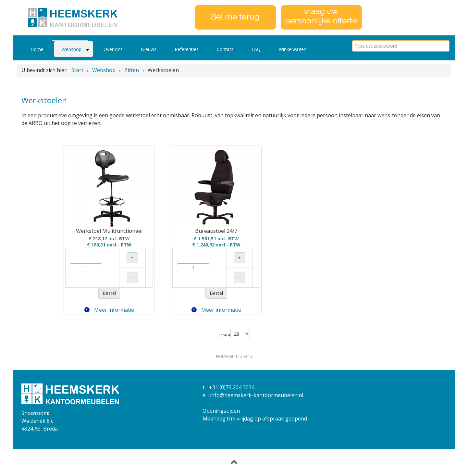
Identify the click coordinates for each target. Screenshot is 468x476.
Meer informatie (109, 310)
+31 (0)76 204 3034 (232, 387)
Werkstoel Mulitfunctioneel (109, 231)
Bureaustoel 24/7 (216, 231)
